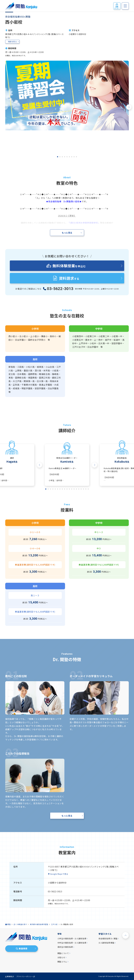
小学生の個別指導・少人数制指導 (72, 939)
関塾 (9, 924)
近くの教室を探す (20, 924)
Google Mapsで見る (59, 874)
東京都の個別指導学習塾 (39, 924)
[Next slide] (129, 107)
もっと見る (67, 816)
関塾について (63, 953)
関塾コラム (62, 962)
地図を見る (12, 42)
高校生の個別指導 (65, 947)
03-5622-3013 (60, 289)
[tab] (58, 157)
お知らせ (61, 957)
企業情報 (9, 976)
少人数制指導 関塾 (106, 943)
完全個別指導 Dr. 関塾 (108, 939)
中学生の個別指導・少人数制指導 (72, 943)
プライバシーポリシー (25, 976)
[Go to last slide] (40, 465)
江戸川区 (54, 924)
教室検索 (22, 948)
